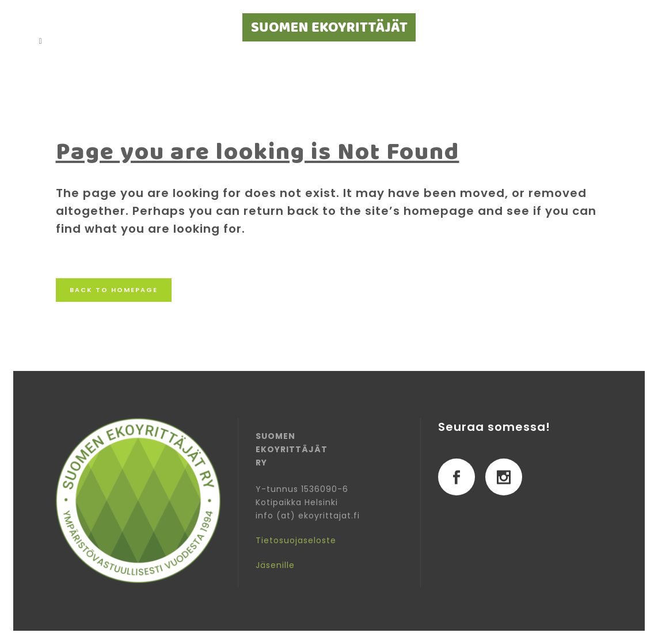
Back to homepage (114, 290)
